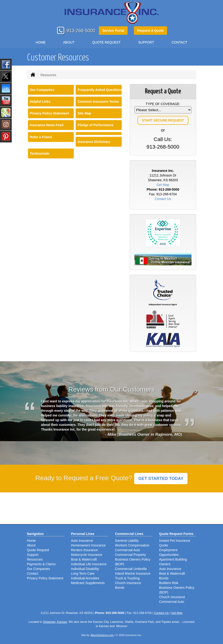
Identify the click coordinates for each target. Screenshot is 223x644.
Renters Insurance (84, 550)
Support (33, 555)
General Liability (127, 541)
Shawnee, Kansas (55, 622)
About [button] (69, 42)
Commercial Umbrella (131, 569)
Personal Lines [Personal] (83, 534)
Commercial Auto (128, 550)
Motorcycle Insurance (87, 555)
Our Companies (42, 90)
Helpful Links (40, 102)
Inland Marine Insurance (133, 573)
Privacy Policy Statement (49, 113)
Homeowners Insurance (88, 545)
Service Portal (113, 31)
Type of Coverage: (163, 104)
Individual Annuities (85, 578)
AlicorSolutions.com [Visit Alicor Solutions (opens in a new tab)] (102, 635)
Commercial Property (131, 555)
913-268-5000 (81, 31)
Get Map (163, 185)
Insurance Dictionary (94, 142)
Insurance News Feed (47, 125)
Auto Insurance (82, 541)
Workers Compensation (132, 545)
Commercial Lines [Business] (129, 534)
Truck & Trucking (127, 578)
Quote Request (38, 550)
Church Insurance (128, 583)
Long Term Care (83, 573)
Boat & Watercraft (84, 559)
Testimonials (40, 153)
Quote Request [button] (106, 42)
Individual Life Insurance (89, 564)
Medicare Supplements (88, 583)
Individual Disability (85, 569)
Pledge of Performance (96, 125)
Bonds (120, 588)
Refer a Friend (41, 137)
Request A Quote (151, 31)
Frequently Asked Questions (100, 90)
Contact (179, 42)
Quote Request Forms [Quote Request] (176, 534)
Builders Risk (169, 583)
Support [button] (146, 42)
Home (41, 42)
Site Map (84, 113)
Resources (35, 559)
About (31, 545)
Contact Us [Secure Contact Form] (163, 199)
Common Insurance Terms (98, 102)
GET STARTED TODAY (161, 479)
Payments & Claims (41, 564)
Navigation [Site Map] (35, 534)
